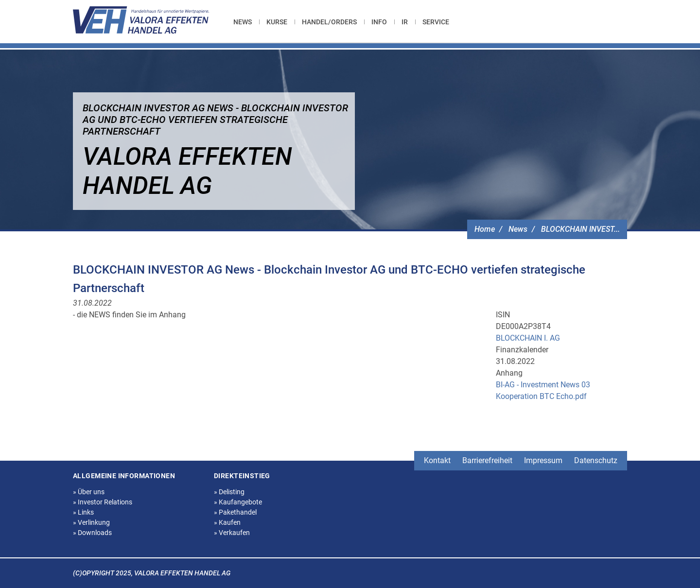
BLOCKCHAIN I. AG (528, 338)
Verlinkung (91, 522)
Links (83, 512)
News (243, 22)
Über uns (89, 492)
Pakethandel (235, 512)
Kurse (277, 22)
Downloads (92, 533)
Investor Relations (103, 502)
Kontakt (437, 460)
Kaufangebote (238, 502)
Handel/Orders (329, 22)
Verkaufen (232, 533)
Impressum (543, 460)
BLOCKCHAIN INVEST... (580, 229)
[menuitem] (246, 22)
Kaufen (227, 522)
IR (405, 22)
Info (379, 22)
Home (485, 229)
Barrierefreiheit (487, 460)
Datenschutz (596, 460)
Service (436, 22)
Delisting (229, 492)
